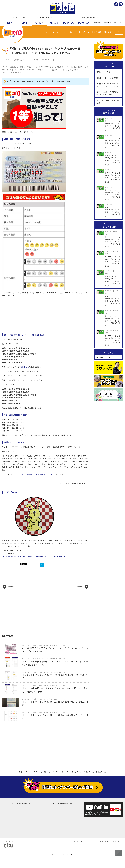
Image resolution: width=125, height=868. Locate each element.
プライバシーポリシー (88, 841)
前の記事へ (9, 587)
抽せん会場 (97, 32)
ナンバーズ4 (65, 772)
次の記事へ (82, 587)
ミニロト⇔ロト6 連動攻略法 (108, 78)
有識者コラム (89, 772)
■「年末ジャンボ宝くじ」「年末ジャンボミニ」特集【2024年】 (35, 18)
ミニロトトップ (52, 32)
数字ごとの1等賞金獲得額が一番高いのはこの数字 (107, 93)
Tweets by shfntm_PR (22, 804)
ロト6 (28, 772)
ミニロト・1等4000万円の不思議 (108, 102)
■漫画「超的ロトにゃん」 (90, 18)
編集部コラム (77, 772)
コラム (119, 32)
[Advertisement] (46, 610)
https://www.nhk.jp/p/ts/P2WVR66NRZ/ (37, 474)
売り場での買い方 (82, 32)
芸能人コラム (101, 772)
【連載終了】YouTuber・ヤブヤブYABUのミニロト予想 (107, 85)
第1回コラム (24, 367)
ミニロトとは (67, 32)
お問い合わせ (117, 841)
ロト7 (21, 772)
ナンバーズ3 (54, 772)
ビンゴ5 (44, 772)
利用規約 (108, 841)
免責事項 (100, 841)
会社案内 (76, 841)
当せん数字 (109, 32)
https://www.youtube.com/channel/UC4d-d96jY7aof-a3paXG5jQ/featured (34, 556)
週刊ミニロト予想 (103, 72)
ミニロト (35, 772)
